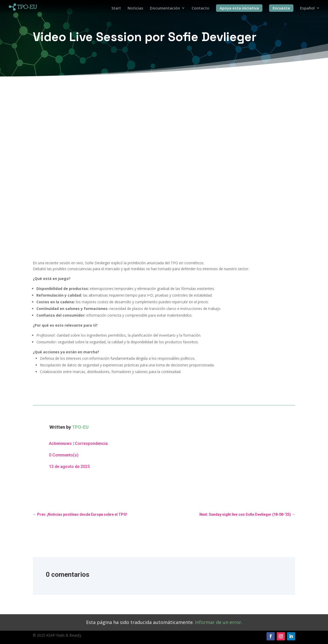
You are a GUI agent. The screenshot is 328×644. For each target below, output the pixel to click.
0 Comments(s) (64, 455)
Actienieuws (60, 443)
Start (116, 8)
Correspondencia (91, 443)
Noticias (135, 8)
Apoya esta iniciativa (239, 8)
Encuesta (281, 8)
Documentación (165, 8)
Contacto (201, 8)
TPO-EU (80, 427)
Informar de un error (218, 622)
